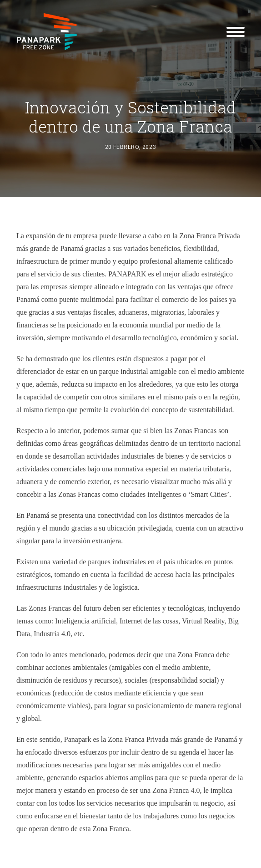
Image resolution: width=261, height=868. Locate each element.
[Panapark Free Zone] (47, 32)
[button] (236, 32)
